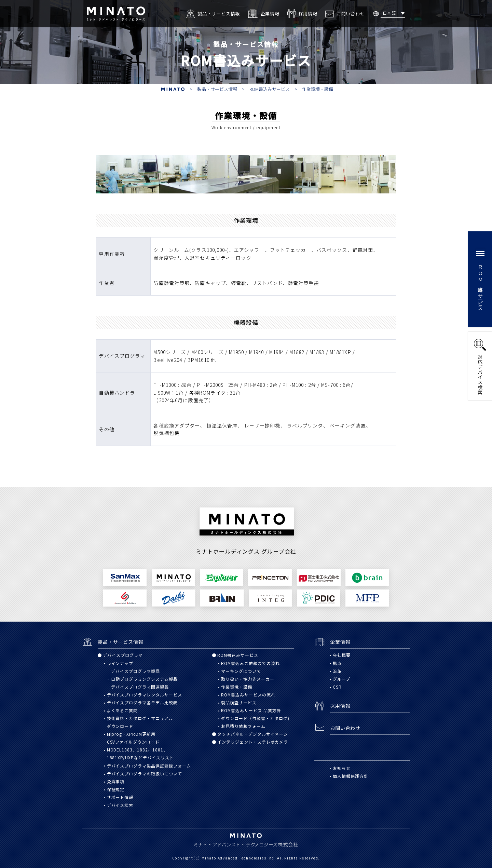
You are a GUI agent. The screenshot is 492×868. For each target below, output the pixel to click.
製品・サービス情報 (217, 89)
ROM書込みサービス (270, 89)
